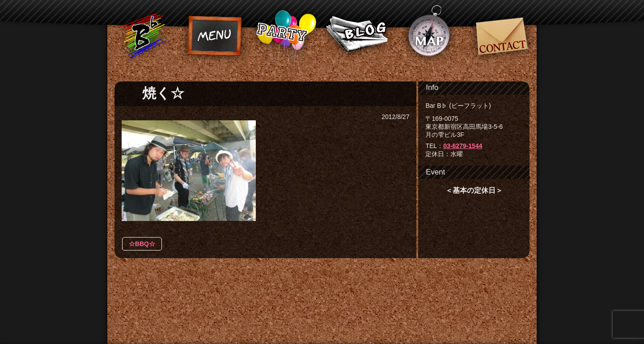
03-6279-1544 (463, 146)
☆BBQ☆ (142, 244)
